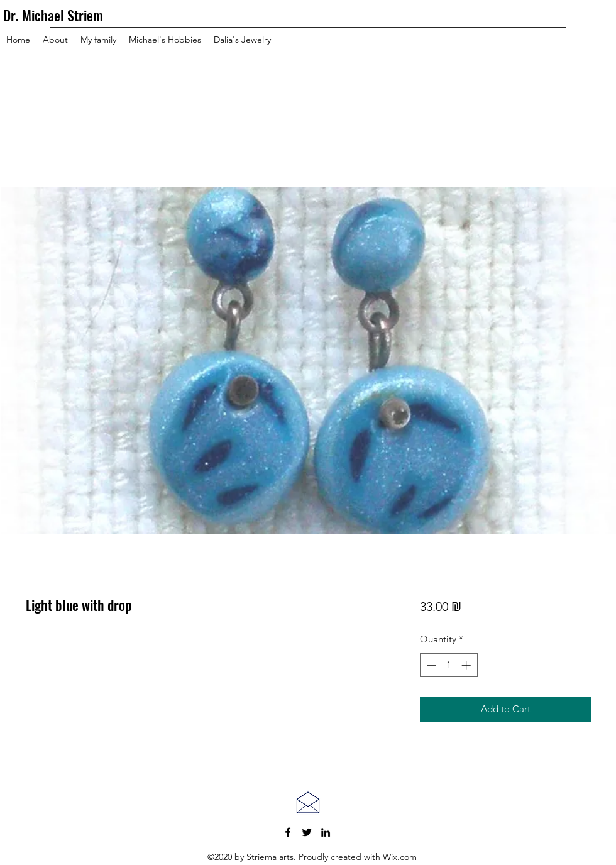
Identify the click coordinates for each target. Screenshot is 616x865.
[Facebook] (288, 832)
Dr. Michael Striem (53, 15)
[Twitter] (307, 832)
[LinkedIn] (326, 832)
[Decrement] (430, 665)
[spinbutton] (448, 665)
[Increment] (467, 665)
